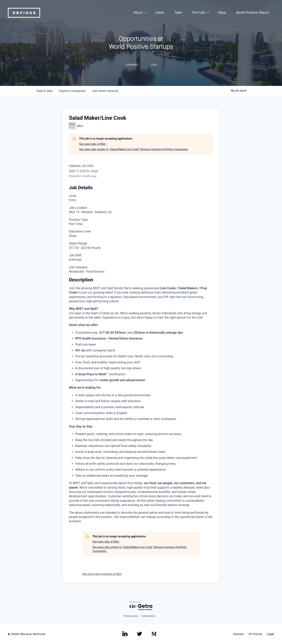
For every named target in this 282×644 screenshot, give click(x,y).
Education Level (80, 231)
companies (72, 91)
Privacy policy (131, 616)
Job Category (78, 267)
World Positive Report (253, 13)
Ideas (222, 13)
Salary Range (78, 243)
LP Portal (255, 634)
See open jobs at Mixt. (93, 144)
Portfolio (200, 13)
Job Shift (75, 255)
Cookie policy (148, 616)
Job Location (78, 208)
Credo (160, 13)
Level (73, 196)
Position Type (78, 220)
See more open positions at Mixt (102, 574)
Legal (270, 634)
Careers (239, 634)
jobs (45, 91)
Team (178, 13)
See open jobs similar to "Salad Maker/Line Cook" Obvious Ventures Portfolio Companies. (134, 149)
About (140, 13)
